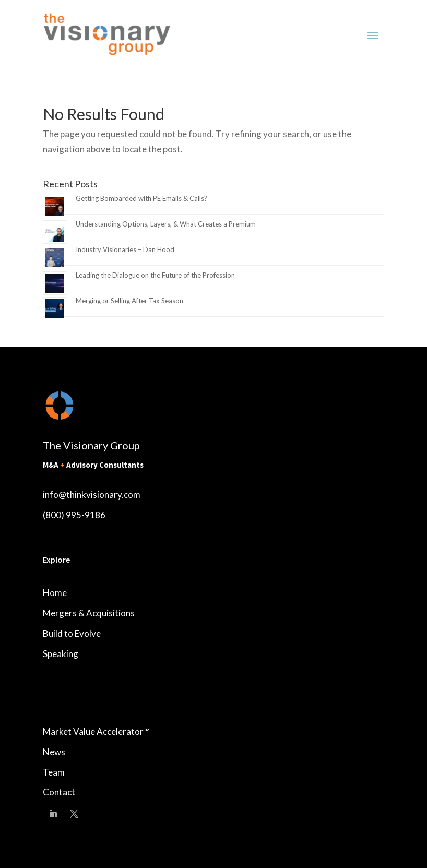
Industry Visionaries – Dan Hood (125, 249)
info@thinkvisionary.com (92, 495)
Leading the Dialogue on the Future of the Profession (155, 275)
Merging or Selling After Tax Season (129, 301)
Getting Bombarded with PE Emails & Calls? (141, 198)
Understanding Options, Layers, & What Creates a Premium (166, 224)
